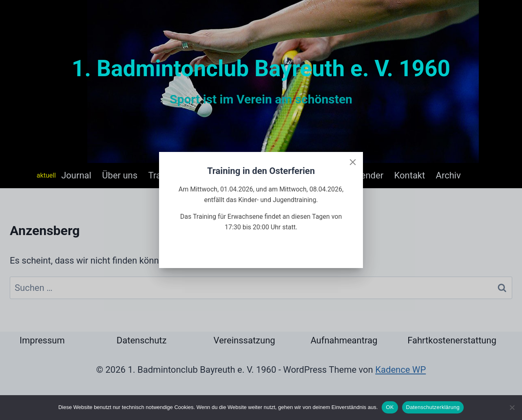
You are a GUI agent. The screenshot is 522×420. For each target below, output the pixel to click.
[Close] (353, 162)
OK (390, 407)
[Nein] (512, 407)
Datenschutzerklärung (433, 407)
